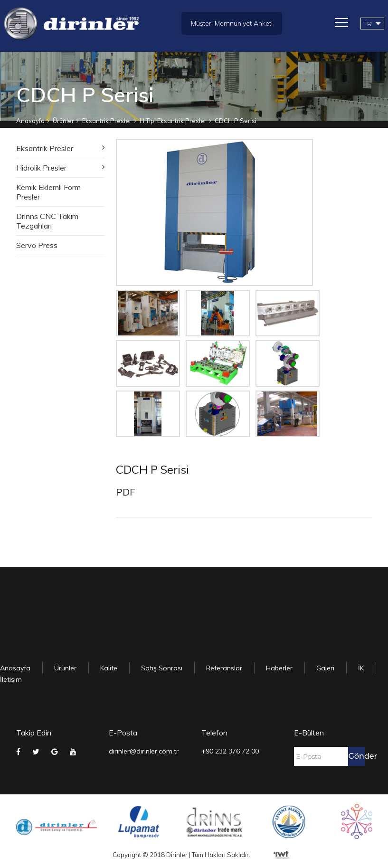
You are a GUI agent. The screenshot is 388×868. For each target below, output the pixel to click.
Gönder (356, 756)
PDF (126, 492)
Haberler (279, 668)
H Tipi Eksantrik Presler (173, 121)
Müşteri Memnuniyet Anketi (232, 23)
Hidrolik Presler (41, 168)
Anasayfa (30, 121)
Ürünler (63, 121)
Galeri (325, 668)
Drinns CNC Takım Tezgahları (47, 221)
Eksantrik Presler (107, 121)
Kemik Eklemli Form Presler (48, 192)
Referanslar (224, 668)
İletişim (11, 679)
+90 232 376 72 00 (230, 751)
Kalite (109, 668)
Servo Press (37, 245)
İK (361, 668)
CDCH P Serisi (236, 121)
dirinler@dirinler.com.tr (144, 751)
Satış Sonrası (162, 668)
